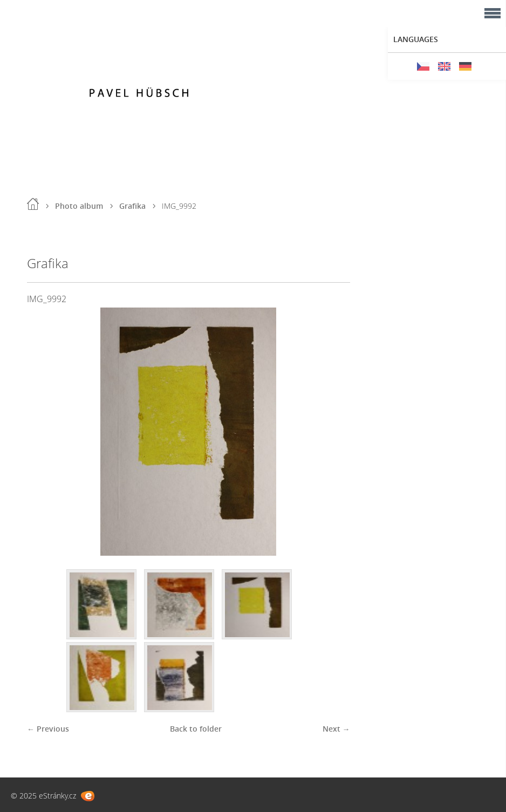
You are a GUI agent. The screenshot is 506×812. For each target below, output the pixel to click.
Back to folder (196, 729)
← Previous (48, 729)
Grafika (132, 206)
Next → (336, 729)
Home (33, 204)
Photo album (79, 206)
